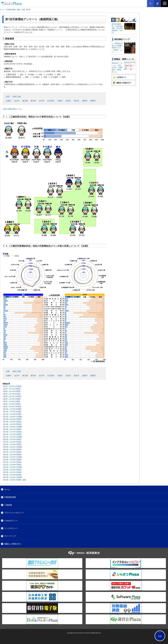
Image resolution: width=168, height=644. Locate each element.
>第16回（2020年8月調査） (13, 424)
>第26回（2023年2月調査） (13, 450)
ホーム (2, 10)
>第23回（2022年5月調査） (13, 442)
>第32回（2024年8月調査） (13, 465)
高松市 (77, 101)
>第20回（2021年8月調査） (13, 434)
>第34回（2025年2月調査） (13, 470)
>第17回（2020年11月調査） (13, 427)
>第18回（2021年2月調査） (13, 429)
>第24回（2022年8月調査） (13, 444)
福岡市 (85, 101)
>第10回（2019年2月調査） (13, 409)
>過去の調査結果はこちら (12, 109)
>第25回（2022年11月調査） (13, 447)
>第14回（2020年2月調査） (13, 419)
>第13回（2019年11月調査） (13, 417)
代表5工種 (16, 97)
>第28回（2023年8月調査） (13, 455)
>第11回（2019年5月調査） (12, 412)
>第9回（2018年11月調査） (12, 407)
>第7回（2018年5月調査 (11, 401)
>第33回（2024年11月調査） (13, 467)
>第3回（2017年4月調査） (12, 391)
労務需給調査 (11, 10)
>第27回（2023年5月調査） (13, 452)
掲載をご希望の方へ (13, 544)
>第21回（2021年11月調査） (13, 437)
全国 (8, 97)
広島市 (68, 101)
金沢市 (42, 101)
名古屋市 (51, 101)
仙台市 (17, 101)
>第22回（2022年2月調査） (13, 439)
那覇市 (93, 101)
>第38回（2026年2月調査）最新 (14, 480)
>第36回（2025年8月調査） (13, 475)
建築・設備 (21, 10)
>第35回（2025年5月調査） (13, 472)
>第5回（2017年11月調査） (12, 396)
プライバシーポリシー (14, 513)
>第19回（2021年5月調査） (13, 432)
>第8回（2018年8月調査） (12, 404)
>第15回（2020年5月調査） (13, 422)
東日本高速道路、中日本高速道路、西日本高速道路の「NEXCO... (117, 28)
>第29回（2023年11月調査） (13, 457)
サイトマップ (10, 536)
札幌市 (9, 101)
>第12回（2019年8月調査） (13, 414)
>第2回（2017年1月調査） (12, 389)
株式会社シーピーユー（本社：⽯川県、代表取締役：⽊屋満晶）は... (117, 67)
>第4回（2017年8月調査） (12, 394)
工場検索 (8, 505)
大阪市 (60, 101)
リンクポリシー (11, 528)
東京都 (25, 101)
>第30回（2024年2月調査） (13, 460)
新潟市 (33, 101)
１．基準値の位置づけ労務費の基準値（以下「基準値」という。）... (117, 48)
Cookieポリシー (11, 521)
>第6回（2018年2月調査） (12, 399)
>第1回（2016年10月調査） (13, 386)
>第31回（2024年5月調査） (13, 462)
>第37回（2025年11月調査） (13, 477)
